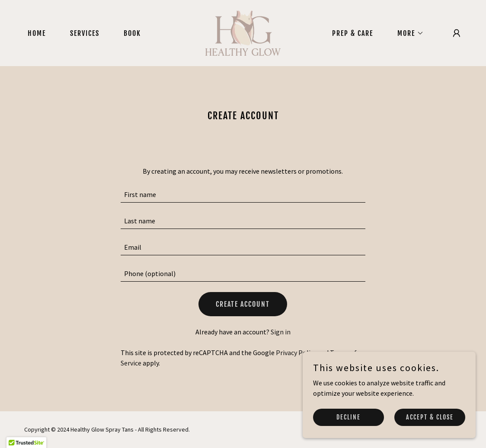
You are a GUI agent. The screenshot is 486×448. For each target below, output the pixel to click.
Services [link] (85, 33)
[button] (407, 33)
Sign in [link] (281, 332)
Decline (349, 417)
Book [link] (132, 33)
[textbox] (243, 195)
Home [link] (37, 33)
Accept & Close (430, 417)
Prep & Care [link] (353, 33)
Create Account (243, 304)
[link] (243, 32)
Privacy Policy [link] (296, 353)
